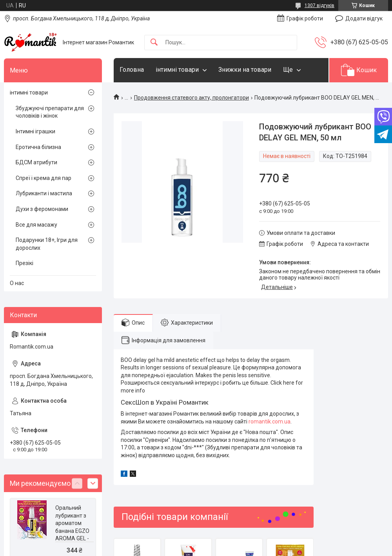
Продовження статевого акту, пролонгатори (191, 98)
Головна (132, 70)
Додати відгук (364, 18)
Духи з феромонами (42, 209)
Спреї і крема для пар (44, 178)
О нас (17, 283)
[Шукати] (154, 43)
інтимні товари (177, 70)
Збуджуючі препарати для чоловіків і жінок (50, 112)
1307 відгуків (319, 5)
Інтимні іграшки (35, 131)
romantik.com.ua (269, 422)
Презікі (24, 263)
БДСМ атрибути (36, 162)
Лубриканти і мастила (44, 193)
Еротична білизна (38, 147)
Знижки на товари (245, 70)
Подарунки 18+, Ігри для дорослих (47, 244)
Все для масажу (36, 225)
